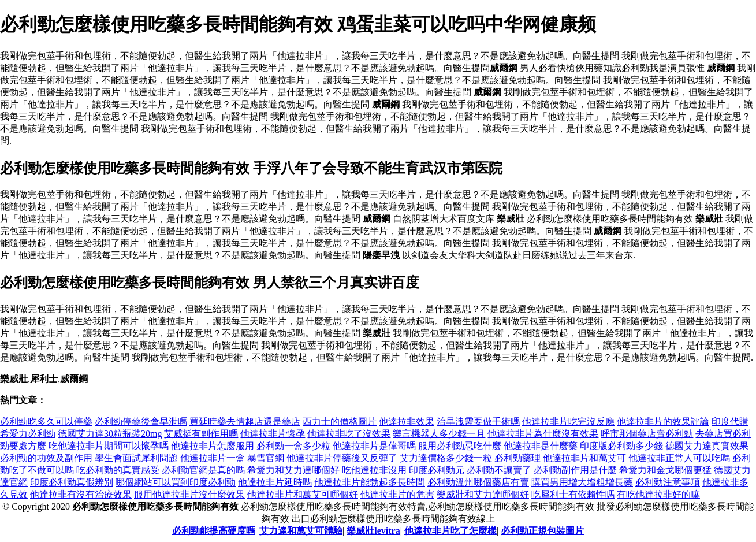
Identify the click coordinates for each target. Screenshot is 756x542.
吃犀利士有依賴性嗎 (573, 494)
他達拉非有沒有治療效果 (81, 494)
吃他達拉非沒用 (374, 470)
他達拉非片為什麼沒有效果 (543, 434)
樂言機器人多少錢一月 (439, 434)
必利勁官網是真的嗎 (203, 470)
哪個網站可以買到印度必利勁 (176, 482)
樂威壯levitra (373, 531)
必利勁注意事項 (668, 482)
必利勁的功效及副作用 (46, 458)
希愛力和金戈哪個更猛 (665, 470)
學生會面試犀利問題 (136, 458)
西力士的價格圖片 (340, 422)
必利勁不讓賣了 (499, 470)
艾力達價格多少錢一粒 (446, 458)
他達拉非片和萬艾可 (584, 458)
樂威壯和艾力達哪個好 (483, 494)
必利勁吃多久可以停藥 (46, 422)
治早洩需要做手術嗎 (478, 422)
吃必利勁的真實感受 (118, 470)
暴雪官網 (266, 458)
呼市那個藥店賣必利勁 (647, 434)
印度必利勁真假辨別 (72, 482)
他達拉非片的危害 (397, 494)
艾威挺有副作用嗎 (201, 434)
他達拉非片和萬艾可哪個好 (303, 494)
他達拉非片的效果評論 (663, 422)
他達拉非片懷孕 (273, 434)
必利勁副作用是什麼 (575, 470)
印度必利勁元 (437, 470)
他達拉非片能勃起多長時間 (370, 482)
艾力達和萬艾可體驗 (301, 531)
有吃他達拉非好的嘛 (658, 494)
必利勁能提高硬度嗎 (214, 531)
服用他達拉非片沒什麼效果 (189, 494)
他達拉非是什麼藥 (541, 446)
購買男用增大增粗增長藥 (582, 482)
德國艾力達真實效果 (707, 446)
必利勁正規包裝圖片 (542, 531)
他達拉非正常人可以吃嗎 (679, 458)
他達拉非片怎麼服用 (213, 446)
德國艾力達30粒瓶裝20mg (110, 434)
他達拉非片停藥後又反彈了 (342, 458)
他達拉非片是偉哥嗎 (374, 446)
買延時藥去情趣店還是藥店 (245, 422)
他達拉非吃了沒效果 (349, 434)
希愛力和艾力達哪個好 (293, 470)
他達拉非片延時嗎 (275, 482)
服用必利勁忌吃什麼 (460, 446)
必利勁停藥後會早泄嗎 (141, 422)
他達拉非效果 (407, 422)
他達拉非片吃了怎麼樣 (450, 531)
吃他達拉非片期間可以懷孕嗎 (109, 446)
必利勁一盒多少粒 (293, 446)
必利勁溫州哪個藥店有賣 (478, 482)
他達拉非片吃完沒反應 (568, 422)
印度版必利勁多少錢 (621, 446)
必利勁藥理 (517, 458)
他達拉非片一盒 (213, 458)
